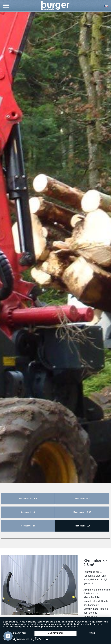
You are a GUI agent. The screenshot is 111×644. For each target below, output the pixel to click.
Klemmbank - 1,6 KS (82, 512)
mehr (92, 633)
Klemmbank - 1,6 (28, 512)
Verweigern (19, 633)
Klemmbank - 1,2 (82, 499)
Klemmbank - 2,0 (28, 526)
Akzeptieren (55, 633)
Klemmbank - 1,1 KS (28, 499)
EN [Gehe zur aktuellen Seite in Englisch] (106, 6)
